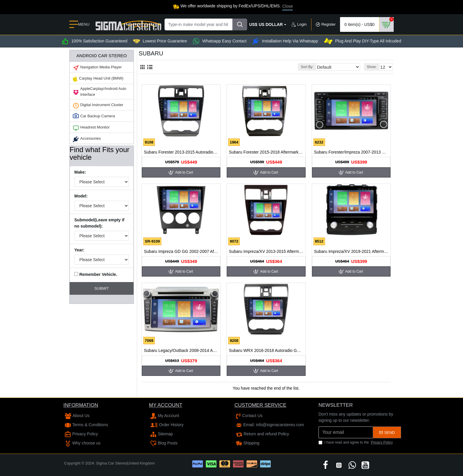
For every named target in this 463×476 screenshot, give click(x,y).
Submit (102, 288)
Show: (373, 67)
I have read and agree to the (356, 442)
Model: (81, 196)
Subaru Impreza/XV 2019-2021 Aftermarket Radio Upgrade (351, 251)
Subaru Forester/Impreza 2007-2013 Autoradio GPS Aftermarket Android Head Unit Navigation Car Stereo (351, 152)
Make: (80, 172)
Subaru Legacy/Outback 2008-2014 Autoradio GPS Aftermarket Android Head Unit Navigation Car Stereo (181, 350)
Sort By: (317, 67)
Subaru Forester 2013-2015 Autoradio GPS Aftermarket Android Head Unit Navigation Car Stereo (181, 152)
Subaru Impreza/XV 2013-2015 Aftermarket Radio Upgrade (266, 251)
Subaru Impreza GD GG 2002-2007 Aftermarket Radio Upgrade (181, 251)
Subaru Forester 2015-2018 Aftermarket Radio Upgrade (266, 152)
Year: (79, 250)
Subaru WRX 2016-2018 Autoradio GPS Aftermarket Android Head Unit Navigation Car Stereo (266, 350)
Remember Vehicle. (96, 274)
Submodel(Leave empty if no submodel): (99, 223)
